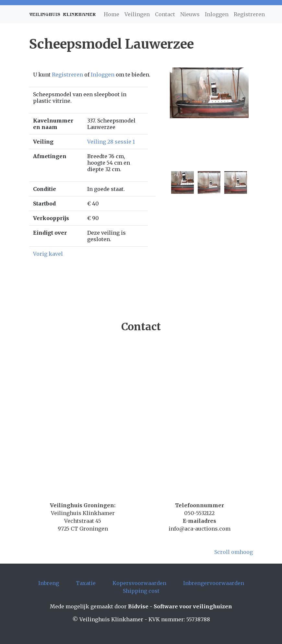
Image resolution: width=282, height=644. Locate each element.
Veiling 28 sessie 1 (111, 142)
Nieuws (190, 14)
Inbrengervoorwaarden (214, 583)
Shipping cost (141, 591)
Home (112, 14)
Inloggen (217, 14)
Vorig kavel (48, 254)
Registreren (249, 14)
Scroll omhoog (234, 552)
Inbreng (49, 583)
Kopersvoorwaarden (139, 583)
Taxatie (86, 583)
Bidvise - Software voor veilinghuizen (180, 606)
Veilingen (137, 14)
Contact (165, 14)
